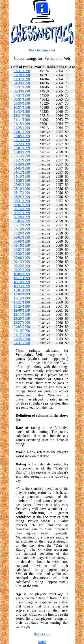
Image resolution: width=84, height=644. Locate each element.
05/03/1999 (22, 185)
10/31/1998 (22, 107)
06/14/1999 (22, 209)
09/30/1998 (22, 103)
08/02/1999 (22, 237)
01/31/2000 (22, 343)
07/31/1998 (22, 95)
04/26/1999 (22, 181)
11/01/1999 (22, 290)
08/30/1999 (22, 254)
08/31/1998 (22, 99)
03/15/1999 (22, 156)
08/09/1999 (22, 241)
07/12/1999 (22, 225)
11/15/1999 (22, 298)
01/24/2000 (22, 339)
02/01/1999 (22, 132)
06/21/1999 (22, 213)
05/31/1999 (22, 201)
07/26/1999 (22, 233)
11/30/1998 (22, 112)
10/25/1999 (22, 286)
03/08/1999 (22, 152)
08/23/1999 (22, 250)
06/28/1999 (22, 217)
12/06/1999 (22, 310)
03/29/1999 (22, 164)
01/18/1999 (22, 124)
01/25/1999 (22, 128)
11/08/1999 (22, 294)
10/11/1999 (22, 278)
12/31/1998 (22, 116)
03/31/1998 (22, 79)
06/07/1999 (22, 205)
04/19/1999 (22, 176)
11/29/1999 (22, 306)
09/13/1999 (22, 262)
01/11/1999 (22, 120)
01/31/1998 (22, 71)
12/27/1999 (22, 323)
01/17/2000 (22, 335)
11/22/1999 (22, 302)
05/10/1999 (22, 189)
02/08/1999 (22, 136)
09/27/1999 (22, 270)
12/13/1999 (22, 314)
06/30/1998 (22, 91)
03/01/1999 (22, 148)
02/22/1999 (22, 144)
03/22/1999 (22, 160)
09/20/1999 (22, 266)
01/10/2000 (22, 331)
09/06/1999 (22, 258)
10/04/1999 (22, 274)
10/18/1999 (22, 282)
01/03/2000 (22, 327)
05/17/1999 (22, 193)
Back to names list (42, 50)
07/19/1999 (22, 229)
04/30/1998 (22, 83)
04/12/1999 (22, 172)
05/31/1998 (22, 87)
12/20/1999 (22, 319)
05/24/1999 (22, 197)
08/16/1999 (22, 245)
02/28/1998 (22, 75)
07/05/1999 (22, 221)
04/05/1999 (22, 168)
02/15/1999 (22, 140)
